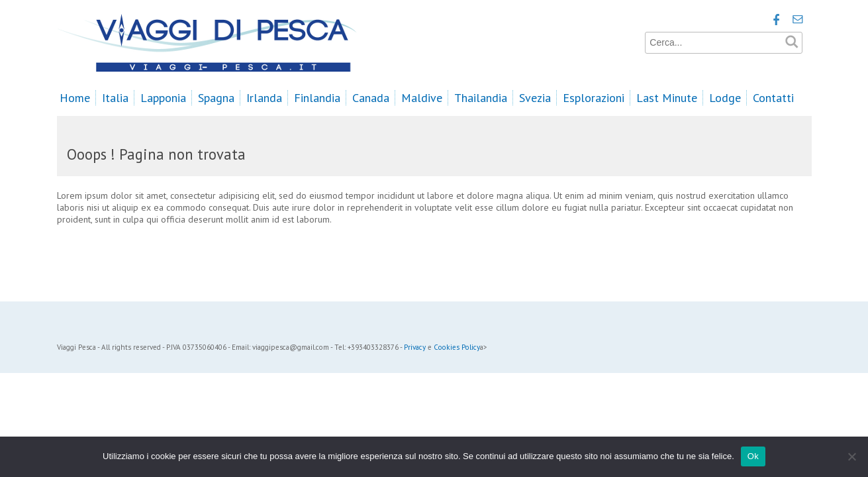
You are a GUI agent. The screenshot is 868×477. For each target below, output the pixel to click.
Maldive (422, 98)
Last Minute (667, 98)
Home (75, 98)
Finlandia (317, 98)
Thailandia (481, 98)
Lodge (725, 98)
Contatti (773, 98)
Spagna (216, 98)
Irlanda (264, 98)
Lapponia (163, 98)
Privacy (415, 347)
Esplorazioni (594, 98)
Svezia (535, 98)
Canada (371, 98)
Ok (753, 456)
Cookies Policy (457, 347)
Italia (115, 98)
